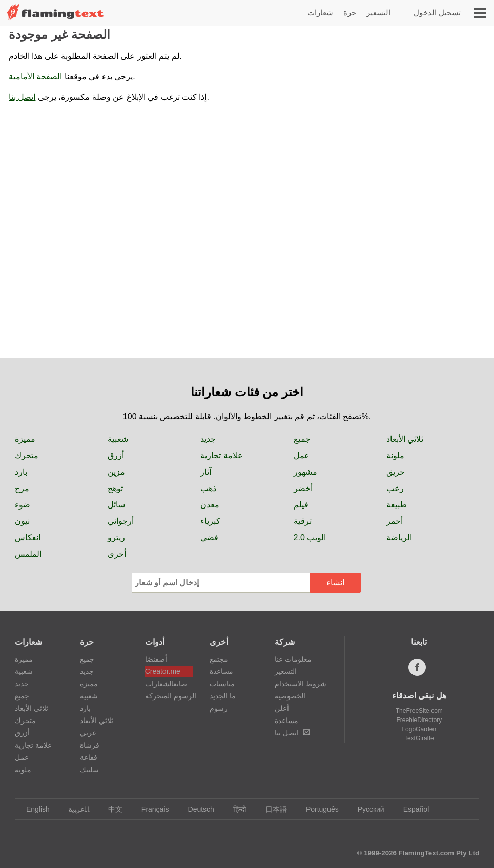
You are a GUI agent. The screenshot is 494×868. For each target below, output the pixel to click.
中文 (110, 809)
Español (411, 809)
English (33, 809)
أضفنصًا (156, 659)
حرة (350, 13)
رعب (395, 488)
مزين (116, 472)
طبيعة (397, 505)
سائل (116, 505)
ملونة (395, 456)
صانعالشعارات (166, 684)
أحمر (395, 521)
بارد (21, 472)
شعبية (118, 439)
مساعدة (221, 671)
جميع (302, 439)
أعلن (282, 708)
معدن (210, 505)
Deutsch (196, 809)
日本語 (271, 809)
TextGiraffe (419, 738)
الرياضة (399, 537)
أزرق (116, 456)
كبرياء (210, 521)
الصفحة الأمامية (35, 77)
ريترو (116, 537)
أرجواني (121, 521)
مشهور (305, 472)
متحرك (27, 456)
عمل (302, 456)
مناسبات (222, 684)
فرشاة (90, 745)
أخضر (303, 488)
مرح (22, 488)
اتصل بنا (22, 97)
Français (150, 809)
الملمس (28, 554)
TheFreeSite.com (419, 711)
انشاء (335, 583)
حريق (396, 472)
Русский (366, 809)
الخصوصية (290, 696)
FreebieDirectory (419, 720)
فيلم (301, 505)
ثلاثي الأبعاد (405, 439)
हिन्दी (235, 809)
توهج (115, 488)
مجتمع (219, 659)
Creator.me (163, 671)
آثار (206, 472)
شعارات (320, 13)
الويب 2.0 (310, 537)
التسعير (378, 13)
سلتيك (89, 770)
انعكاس (28, 537)
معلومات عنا (293, 659)
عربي (88, 733)
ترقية (303, 521)
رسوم (219, 708)
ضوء (23, 505)
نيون (22, 521)
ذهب (208, 488)
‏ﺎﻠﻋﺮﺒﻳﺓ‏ (74, 809)
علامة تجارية (221, 456)
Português (317, 809)
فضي (209, 537)
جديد (208, 439)
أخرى (117, 554)
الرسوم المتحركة (169, 696)
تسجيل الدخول (437, 13)
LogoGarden (419, 729)
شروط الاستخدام (301, 684)
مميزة (25, 439)
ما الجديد (223, 696)
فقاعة (89, 757)
